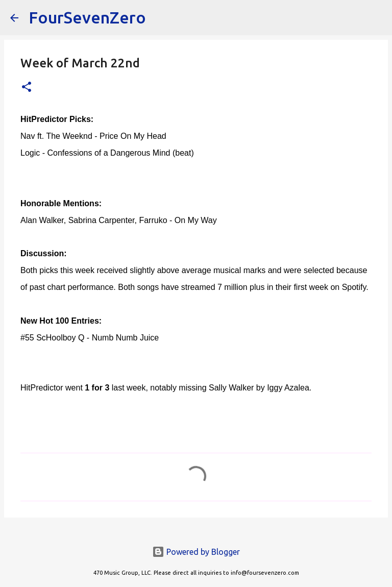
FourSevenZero (87, 17)
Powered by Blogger (196, 552)
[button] (27, 88)
